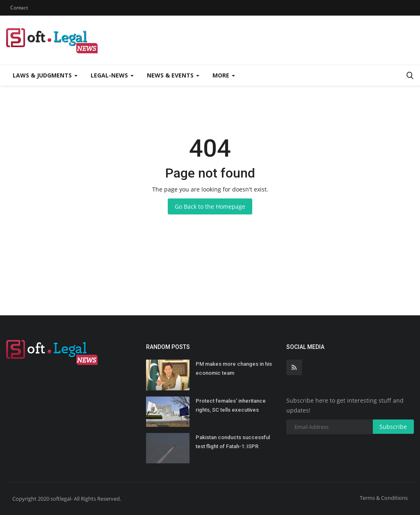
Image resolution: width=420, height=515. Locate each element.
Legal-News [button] (112, 75)
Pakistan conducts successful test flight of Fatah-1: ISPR (233, 442)
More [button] (224, 75)
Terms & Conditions (384, 498)
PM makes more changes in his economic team (234, 368)
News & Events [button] (173, 75)
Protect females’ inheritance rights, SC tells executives (231, 405)
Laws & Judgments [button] (45, 75)
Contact (19, 8)
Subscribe (393, 427)
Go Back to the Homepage (210, 206)
